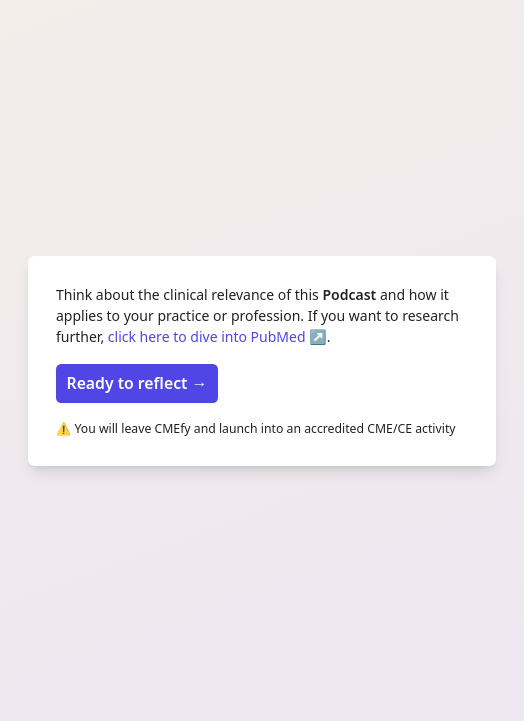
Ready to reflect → (137, 383)
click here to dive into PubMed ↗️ (217, 336)
